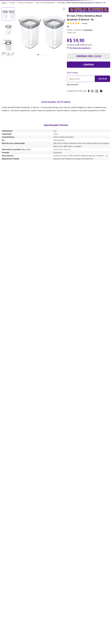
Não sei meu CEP (73, 84)
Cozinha (12, 3)
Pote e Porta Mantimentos (46, 3)
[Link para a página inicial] (4, 3)
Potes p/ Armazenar (26, 3)
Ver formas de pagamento (80, 48)
